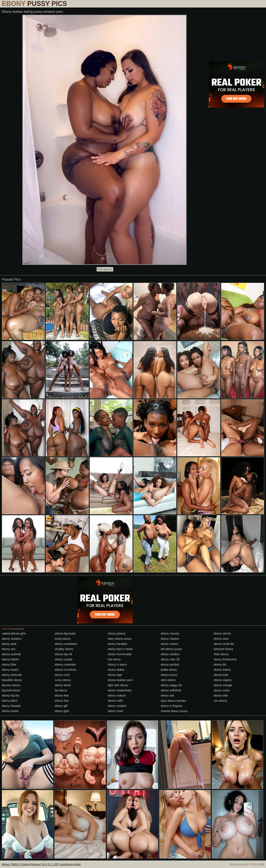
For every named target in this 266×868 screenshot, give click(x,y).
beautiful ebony (12, 680)
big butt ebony (11, 690)
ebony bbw (9, 665)
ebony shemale (12, 675)
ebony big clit (63, 654)
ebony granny (117, 634)
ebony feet (62, 696)
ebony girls (62, 711)
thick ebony (221, 654)
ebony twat (221, 675)
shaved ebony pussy (174, 711)
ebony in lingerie (172, 706)
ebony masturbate (120, 690)
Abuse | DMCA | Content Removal (21, 864)
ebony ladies (116, 670)
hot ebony (114, 659)
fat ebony (61, 690)
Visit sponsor (105, 269)
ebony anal (9, 644)
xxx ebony (220, 701)
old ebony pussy (171, 649)
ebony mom (116, 711)
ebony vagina (222, 680)
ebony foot (62, 701)
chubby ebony (64, 649)
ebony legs (115, 675)
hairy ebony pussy (120, 639)
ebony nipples (170, 639)
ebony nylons (169, 644)
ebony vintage (223, 685)
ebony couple (64, 659)
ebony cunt (62, 675)
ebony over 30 (170, 659)
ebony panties (170, 665)
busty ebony (63, 639)
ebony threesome (225, 659)
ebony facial (63, 685)
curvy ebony (63, 680)
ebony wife (221, 696)
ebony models (117, 706)
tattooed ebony (224, 649)
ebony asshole (11, 654)
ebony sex (167, 696)
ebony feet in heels (120, 649)
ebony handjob (118, 644)
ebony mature (117, 696)
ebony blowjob (11, 706)
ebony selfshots (171, 690)
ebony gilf (61, 706)
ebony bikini (10, 701)
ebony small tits (224, 644)
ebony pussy (169, 675)
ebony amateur (12, 639)
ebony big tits (11, 696)
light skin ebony (118, 685)
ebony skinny (222, 634)
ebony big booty (65, 634)
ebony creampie (65, 665)
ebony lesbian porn (120, 680)
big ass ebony (11, 685)
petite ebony (169, 670)
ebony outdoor (170, 654)
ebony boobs (10, 711)
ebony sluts (221, 639)
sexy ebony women (173, 701)
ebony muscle (170, 634)
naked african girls (14, 634)
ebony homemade (120, 654)
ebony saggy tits (171, 685)
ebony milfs (115, 701)
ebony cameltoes (66, 644)
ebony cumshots (66, 670)
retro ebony (168, 680)
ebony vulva (222, 690)
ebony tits (220, 665)
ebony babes (10, 659)
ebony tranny (222, 670)
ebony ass (9, 649)
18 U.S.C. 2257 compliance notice (61, 864)
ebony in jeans (117, 665)
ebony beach (10, 670)
